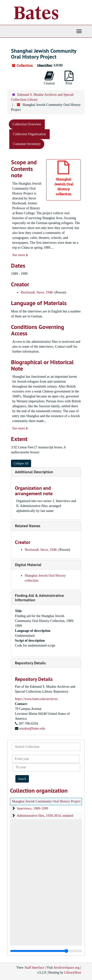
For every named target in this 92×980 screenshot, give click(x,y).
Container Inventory (27, 144)
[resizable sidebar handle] (46, 951)
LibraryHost (73, 972)
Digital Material (28, 565)
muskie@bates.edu (32, 728)
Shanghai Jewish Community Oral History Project (46, 801)
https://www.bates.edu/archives (36, 699)
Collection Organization (29, 134)
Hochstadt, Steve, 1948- (37, 292)
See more (20, 255)
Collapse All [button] (21, 463)
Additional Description (34, 472)
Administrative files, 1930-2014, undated (45, 816)
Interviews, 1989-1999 (33, 808)
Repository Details (30, 663)
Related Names (28, 526)
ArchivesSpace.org (67, 968)
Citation (49, 78)
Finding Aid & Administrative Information (39, 598)
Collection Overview (27, 124)
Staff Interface (34, 968)
